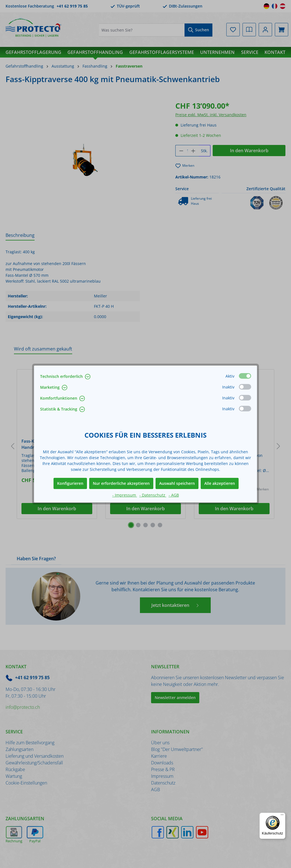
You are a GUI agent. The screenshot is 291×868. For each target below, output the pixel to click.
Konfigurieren (70, 483)
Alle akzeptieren (220, 483)
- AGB (174, 495)
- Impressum (125, 495)
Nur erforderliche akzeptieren (121, 483)
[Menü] (282, 816)
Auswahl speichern (177, 483)
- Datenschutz (153, 495)
